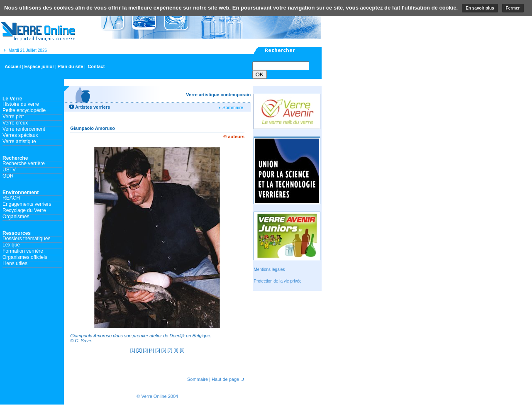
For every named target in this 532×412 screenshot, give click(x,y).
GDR (8, 176)
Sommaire (232, 107)
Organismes (16, 217)
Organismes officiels (25, 257)
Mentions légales (269, 269)
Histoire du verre (21, 104)
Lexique (11, 245)
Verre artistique (19, 141)
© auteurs (234, 137)
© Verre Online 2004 (157, 396)
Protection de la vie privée (277, 281)
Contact (96, 66)
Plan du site (71, 66)
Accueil (13, 66)
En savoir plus (480, 8)
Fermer (513, 8)
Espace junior (39, 66)
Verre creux (15, 123)
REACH (11, 198)
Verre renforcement (24, 129)
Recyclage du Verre (24, 210)
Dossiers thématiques (26, 239)
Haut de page (225, 379)
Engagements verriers (27, 204)
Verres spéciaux (20, 135)
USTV (9, 170)
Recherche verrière (24, 163)
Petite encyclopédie (24, 110)
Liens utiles (15, 263)
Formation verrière (23, 251)
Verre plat (13, 117)
